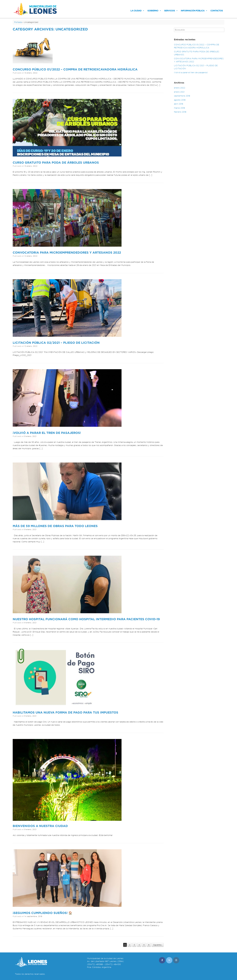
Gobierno (153, 11)
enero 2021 (179, 92)
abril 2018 (179, 104)
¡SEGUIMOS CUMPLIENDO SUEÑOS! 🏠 (42, 913)
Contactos (217, 11)
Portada (18, 22)
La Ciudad (136, 11)
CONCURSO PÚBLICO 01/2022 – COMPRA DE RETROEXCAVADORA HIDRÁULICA (75, 69)
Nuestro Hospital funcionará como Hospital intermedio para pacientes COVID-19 (86, 619)
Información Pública (193, 11)
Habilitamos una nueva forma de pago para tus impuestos (65, 712)
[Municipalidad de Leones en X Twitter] (169, 960)
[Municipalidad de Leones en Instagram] (176, 960)
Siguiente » (158, 945)
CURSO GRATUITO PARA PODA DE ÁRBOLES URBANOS (56, 162)
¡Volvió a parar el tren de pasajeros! (47, 433)
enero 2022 (180, 88)
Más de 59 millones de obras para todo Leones (55, 526)
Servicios (170, 11)
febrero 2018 (180, 112)
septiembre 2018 (182, 96)
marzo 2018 (179, 108)
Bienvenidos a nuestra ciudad (40, 826)
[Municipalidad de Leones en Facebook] (162, 960)
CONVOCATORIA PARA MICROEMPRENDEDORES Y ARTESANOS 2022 (67, 252)
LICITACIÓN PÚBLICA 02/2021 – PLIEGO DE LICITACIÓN (56, 343)
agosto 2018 (180, 100)
